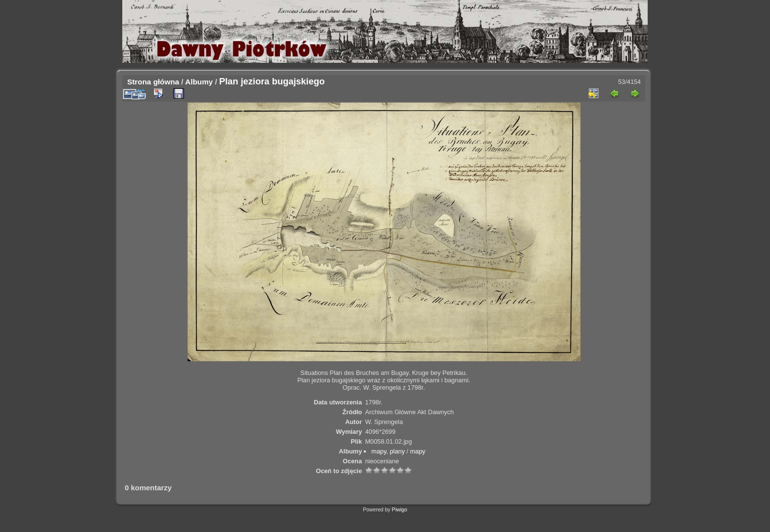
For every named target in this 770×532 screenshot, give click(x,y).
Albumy (199, 82)
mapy (418, 451)
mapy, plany (388, 451)
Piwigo (399, 509)
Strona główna (153, 82)
